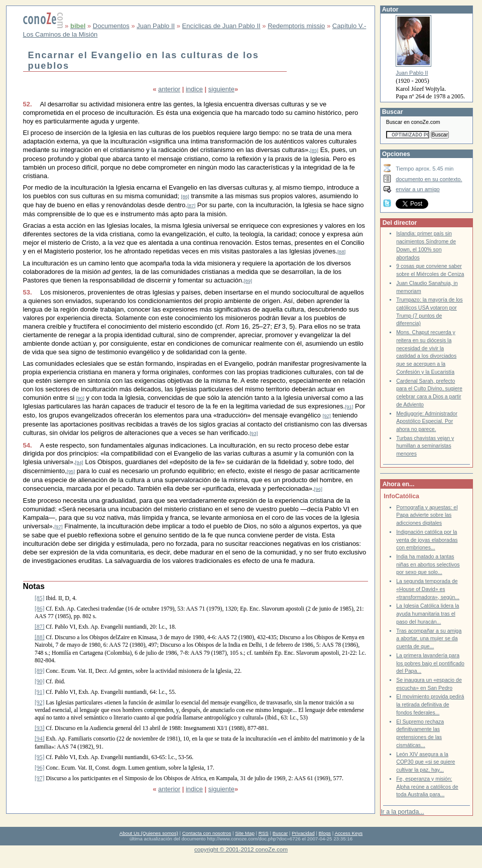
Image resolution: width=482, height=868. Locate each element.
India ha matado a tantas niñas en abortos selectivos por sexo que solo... (428, 564)
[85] (314, 150)
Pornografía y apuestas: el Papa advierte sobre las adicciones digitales (427, 515)
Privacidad (303, 833)
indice (194, 89)
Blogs (325, 833)
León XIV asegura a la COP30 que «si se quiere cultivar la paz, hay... (426, 762)
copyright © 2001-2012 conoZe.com (241, 849)
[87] (191, 205)
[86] (185, 196)
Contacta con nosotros (207, 833)
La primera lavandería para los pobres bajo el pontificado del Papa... (430, 663)
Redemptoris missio (296, 26)
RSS (264, 833)
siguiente (221, 89)
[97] (58, 527)
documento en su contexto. (429, 179)
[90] (80, 398)
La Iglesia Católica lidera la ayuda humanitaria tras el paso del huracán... (428, 614)
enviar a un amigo (418, 189)
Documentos (111, 26)
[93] (254, 433)
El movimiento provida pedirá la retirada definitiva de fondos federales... (430, 704)
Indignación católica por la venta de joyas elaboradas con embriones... (427, 540)
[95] (71, 471)
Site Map (245, 833)
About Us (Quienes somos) (149, 833)
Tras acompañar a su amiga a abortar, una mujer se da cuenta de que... (429, 639)
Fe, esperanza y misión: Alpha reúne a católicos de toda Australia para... (427, 787)
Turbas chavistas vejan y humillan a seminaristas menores (425, 446)
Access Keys (348, 833)
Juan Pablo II (156, 26)
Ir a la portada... (402, 812)
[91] (349, 407)
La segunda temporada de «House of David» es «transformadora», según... (428, 589)
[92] (326, 416)
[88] (341, 252)
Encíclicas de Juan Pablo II (221, 26)
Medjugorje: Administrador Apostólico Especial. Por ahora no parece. (427, 421)
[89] (248, 281)
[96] (318, 489)
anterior (169, 89)
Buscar (280, 833)
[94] (79, 462)
